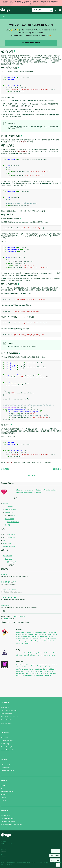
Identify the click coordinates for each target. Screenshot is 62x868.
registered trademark (49, 862)
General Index (7, 543)
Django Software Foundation (9, 717)
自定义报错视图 (9, 519)
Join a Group (5, 738)
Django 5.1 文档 (7, 556)
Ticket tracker (5, 605)
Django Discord (5, 768)
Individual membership (8, 750)
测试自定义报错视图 (13, 522)
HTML (16, 617)
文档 (3, 16)
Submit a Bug (5, 744)
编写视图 (5, 503)
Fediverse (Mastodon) (7, 792)
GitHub (3, 785)
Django (5, 10)
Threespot (5, 852)
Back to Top (31, 475)
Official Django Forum (8, 598)
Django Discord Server (8, 590)
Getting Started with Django (9, 711)
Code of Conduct (6, 720)
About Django (5, 708)
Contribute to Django (7, 741)
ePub (24, 617)
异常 (11, 516)
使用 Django (8, 559)
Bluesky (3, 795)
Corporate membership (8, 818)
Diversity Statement (7, 723)
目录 (4, 540)
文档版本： (55, 860)
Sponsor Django (6, 815)
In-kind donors (7, 843)
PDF (20, 617)
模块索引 (8, 582)
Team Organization (7, 714)
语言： (55, 856)
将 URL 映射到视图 (10, 509)
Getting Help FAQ (6, 765)
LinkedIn (3, 798)
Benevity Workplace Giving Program (11, 825)
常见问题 (4, 574)
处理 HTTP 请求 (11, 562)
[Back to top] (58, 865)
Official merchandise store (9, 821)
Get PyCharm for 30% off (31, 43)
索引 (2, 582)
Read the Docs (7, 619)
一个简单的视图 (9, 506)
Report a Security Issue (8, 747)
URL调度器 (5, 469)
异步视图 (7, 525)
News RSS (4, 801)
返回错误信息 (9, 513)
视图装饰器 (57, 469)
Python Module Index (9, 547)
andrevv (5, 857)
